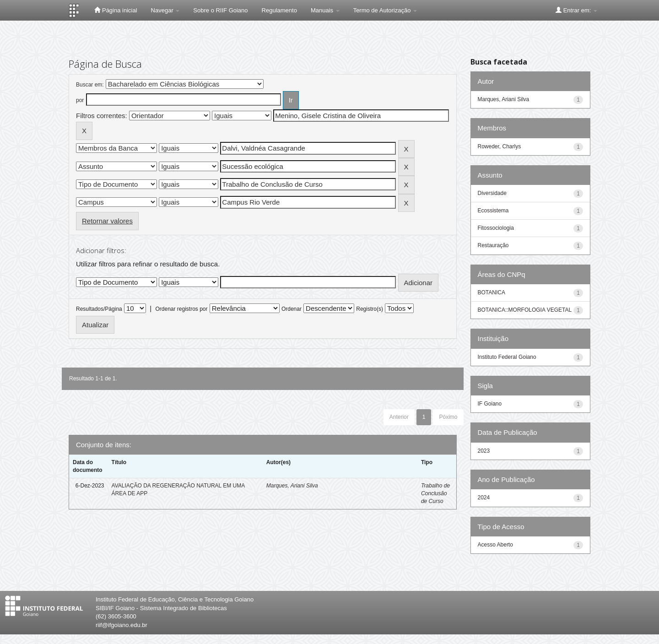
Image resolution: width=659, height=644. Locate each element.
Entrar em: (576, 10)
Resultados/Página (99, 309)
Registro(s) (370, 309)
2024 (484, 498)
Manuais (325, 10)
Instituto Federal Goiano (507, 357)
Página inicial (116, 10)
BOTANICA (492, 292)
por (80, 100)
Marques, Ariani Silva (292, 486)
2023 (484, 451)
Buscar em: (90, 85)
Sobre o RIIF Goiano (220, 10)
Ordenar (292, 309)
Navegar (165, 10)
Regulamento (279, 10)
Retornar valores (107, 221)
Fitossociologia (496, 228)
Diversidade (492, 193)
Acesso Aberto (495, 545)
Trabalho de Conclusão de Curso (435, 493)
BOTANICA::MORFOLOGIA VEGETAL (525, 310)
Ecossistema (493, 211)
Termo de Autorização (385, 10)
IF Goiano (490, 404)
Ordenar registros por (181, 309)
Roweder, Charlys (500, 146)
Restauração (493, 245)
